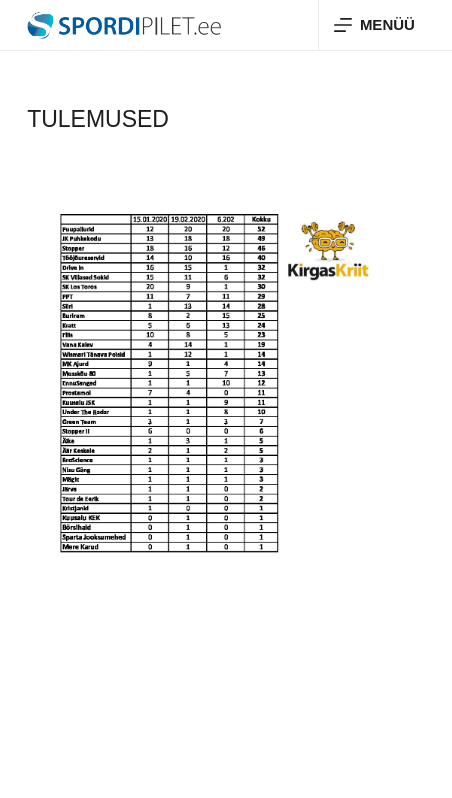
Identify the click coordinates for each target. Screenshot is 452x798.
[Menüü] (374, 25)
